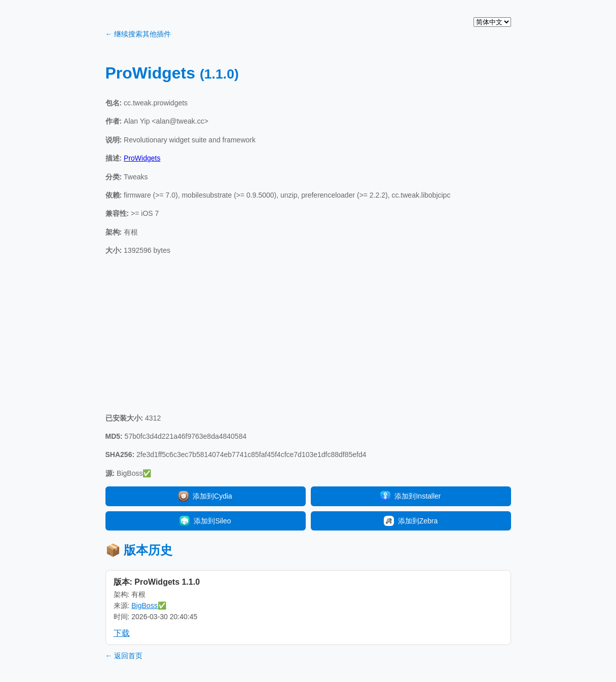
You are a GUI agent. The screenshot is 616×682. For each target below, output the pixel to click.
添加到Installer (410, 496)
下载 (122, 633)
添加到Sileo (205, 521)
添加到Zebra (411, 521)
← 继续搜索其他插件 (138, 34)
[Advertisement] (308, 334)
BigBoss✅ (149, 605)
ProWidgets (142, 158)
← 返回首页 (124, 656)
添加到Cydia (205, 496)
